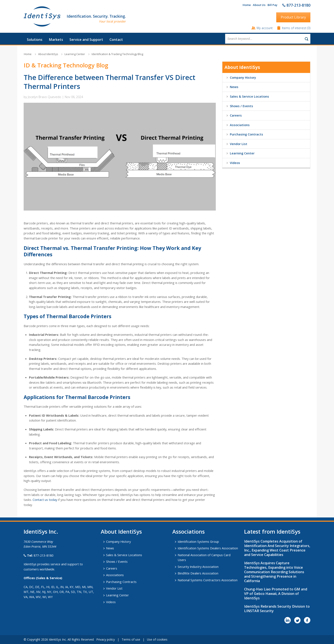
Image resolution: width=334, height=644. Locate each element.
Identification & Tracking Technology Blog (117, 54)
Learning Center (75, 54)
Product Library (293, 17)
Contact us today (45, 500)
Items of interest (294, 28)
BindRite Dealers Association (198, 573)
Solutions (35, 40)
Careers (236, 115)
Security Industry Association (198, 567)
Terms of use (131, 639)
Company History (243, 77)
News (234, 87)
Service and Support (86, 40)
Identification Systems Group (198, 541)
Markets (56, 40)
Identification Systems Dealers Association (208, 548)
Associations (240, 125)
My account (265, 28)
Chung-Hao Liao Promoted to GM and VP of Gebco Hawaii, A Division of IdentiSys (276, 594)
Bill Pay (272, 5)
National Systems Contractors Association (208, 580)
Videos (235, 163)
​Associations (189, 531)
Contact (116, 40)
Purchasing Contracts (246, 134)
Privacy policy (106, 639)
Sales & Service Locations (249, 96)
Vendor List (239, 144)
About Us (259, 5)
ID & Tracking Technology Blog (66, 65)
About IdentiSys (48, 54)
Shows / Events (241, 106)
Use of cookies (157, 639)
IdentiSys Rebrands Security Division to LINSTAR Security (277, 609)
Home (247, 5)
